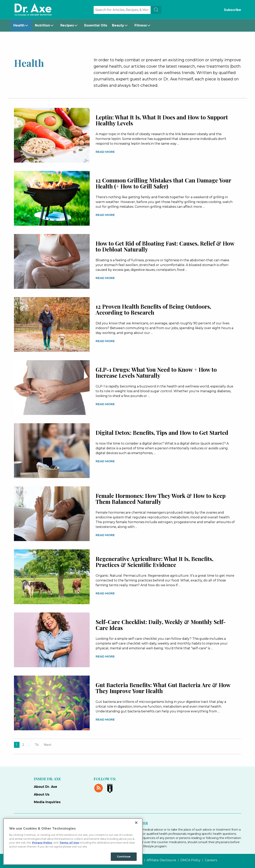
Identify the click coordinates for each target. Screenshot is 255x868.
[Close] (136, 823)
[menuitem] (22, 25)
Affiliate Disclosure (161, 860)
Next (48, 745)
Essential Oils (96, 25)
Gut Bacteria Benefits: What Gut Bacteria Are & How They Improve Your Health (163, 688)
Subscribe (232, 10)
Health (19, 25)
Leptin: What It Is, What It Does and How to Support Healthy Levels (162, 120)
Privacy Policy (42, 843)
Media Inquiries (47, 802)
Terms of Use (69, 843)
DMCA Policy (190, 860)
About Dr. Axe (46, 787)
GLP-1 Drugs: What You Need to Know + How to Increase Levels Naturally (156, 372)
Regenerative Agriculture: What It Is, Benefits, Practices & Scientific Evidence (154, 562)
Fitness (141, 25)
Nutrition (42, 25)
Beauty (118, 25)
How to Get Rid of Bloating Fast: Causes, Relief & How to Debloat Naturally (165, 246)
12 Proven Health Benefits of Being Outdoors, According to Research (153, 309)
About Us (42, 794)
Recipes (67, 25)
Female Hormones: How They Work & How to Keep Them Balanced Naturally (161, 499)
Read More (105, 152)
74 (37, 745)
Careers (211, 860)
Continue (124, 856)
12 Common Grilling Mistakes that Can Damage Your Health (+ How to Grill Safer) (163, 183)
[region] (73, 842)
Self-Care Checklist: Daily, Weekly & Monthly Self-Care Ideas (161, 625)
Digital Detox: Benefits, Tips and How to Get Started (162, 433)
